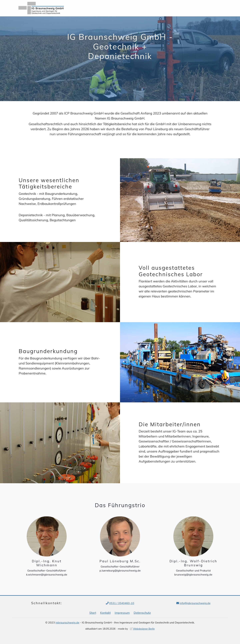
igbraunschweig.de (67, 622)
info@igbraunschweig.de (195, 603)
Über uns (149, 8)
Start (93, 613)
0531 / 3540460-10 (122, 603)
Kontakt (213, 8)
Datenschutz (142, 613)
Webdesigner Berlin (144, 629)
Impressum (122, 613)
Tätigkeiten (170, 8)
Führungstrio (192, 8)
